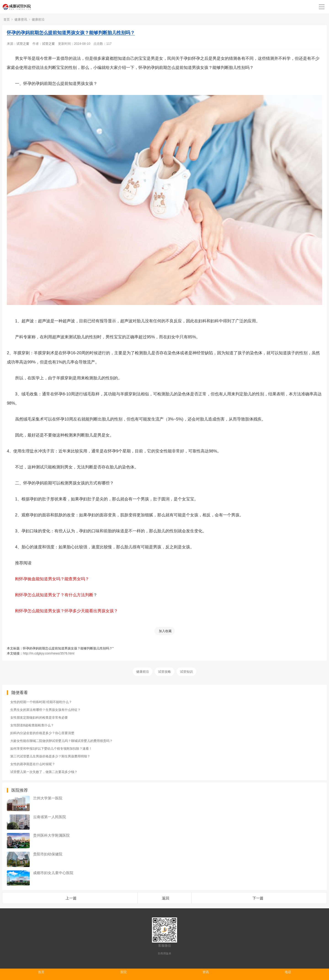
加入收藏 (165, 631)
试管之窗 (23, 44)
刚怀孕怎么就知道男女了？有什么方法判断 (54, 595)
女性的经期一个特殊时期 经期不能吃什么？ (41, 702)
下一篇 (258, 898)
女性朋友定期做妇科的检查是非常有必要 (39, 717)
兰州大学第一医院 (48, 798)
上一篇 (71, 898)
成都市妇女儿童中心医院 (53, 873)
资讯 (206, 972)
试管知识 (186, 672)
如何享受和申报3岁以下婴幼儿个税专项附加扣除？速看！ (51, 749)
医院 (123, 972)
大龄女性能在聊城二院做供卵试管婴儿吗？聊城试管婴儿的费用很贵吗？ (61, 741)
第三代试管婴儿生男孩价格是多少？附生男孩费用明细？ (50, 756)
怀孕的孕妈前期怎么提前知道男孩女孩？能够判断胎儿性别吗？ (71, 33)
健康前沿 (38, 19)
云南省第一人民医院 (50, 817)
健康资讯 (21, 19)
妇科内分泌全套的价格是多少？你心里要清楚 (42, 733)
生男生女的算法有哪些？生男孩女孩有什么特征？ (45, 710)
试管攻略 (164, 672)
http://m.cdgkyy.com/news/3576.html (49, 653)
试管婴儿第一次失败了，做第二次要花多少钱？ (44, 772)
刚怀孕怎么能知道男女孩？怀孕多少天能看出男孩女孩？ (66, 611)
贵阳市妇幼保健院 (48, 854)
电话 (288, 972)
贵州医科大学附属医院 (51, 835)
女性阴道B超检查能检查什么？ (32, 725)
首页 (7, 19)
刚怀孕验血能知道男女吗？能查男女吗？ (52, 579)
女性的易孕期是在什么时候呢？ (33, 764)
